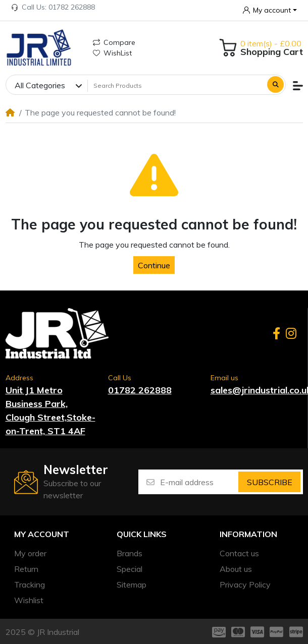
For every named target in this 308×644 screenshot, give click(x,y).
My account (42, 534)
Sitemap (132, 584)
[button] (270, 10)
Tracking (30, 584)
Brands (130, 553)
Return (26, 569)
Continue (154, 265)
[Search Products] (176, 85)
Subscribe (270, 482)
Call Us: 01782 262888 (53, 7)
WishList (112, 53)
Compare (114, 42)
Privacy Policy (245, 584)
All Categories (40, 85)
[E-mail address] (198, 482)
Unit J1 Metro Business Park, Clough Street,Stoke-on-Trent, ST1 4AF (50, 411)
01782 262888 (140, 390)
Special (130, 569)
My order (30, 553)
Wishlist (29, 600)
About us (236, 569)
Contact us (239, 553)
